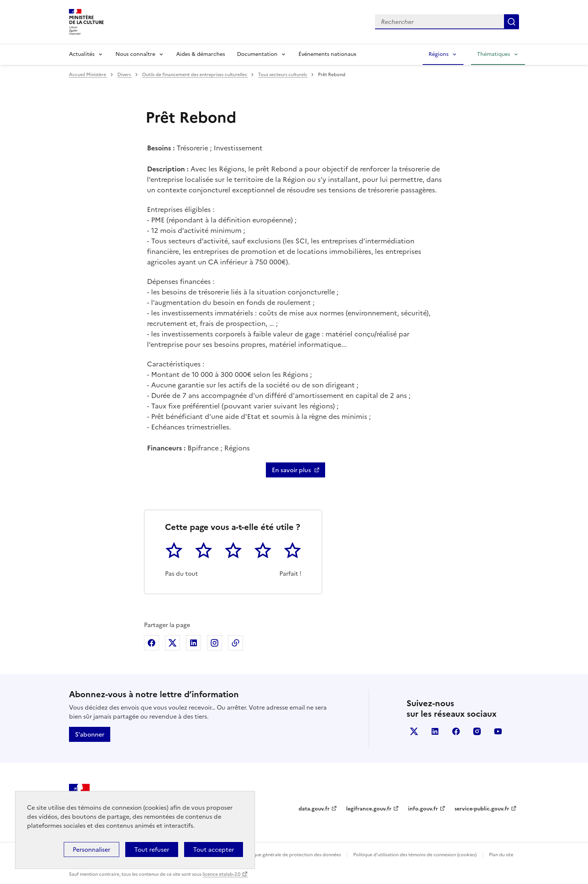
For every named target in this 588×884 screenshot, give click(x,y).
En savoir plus (291, 470)
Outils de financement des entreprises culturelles (195, 75)
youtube (498, 731)
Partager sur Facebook (151, 643)
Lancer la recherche (511, 22)
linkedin (435, 731)
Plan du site (501, 855)
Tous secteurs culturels (283, 75)
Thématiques (493, 54)
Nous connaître (135, 54)
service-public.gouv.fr (482, 809)
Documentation (257, 54)
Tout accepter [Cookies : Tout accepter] (214, 849)
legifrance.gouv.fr (369, 809)
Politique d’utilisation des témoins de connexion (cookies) (415, 855)
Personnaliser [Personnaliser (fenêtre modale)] (91, 849)
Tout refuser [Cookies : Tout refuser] (152, 849)
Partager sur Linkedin (193, 643)
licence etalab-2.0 (221, 874)
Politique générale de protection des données (292, 855)
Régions (439, 54)
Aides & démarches (201, 54)
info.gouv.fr (423, 809)
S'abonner (90, 734)
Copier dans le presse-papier (235, 643)
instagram (477, 731)
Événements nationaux (327, 54)
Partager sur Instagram (214, 643)
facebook (456, 731)
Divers (125, 75)
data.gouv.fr (314, 809)
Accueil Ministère (88, 75)
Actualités (82, 54)
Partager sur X (172, 643)
